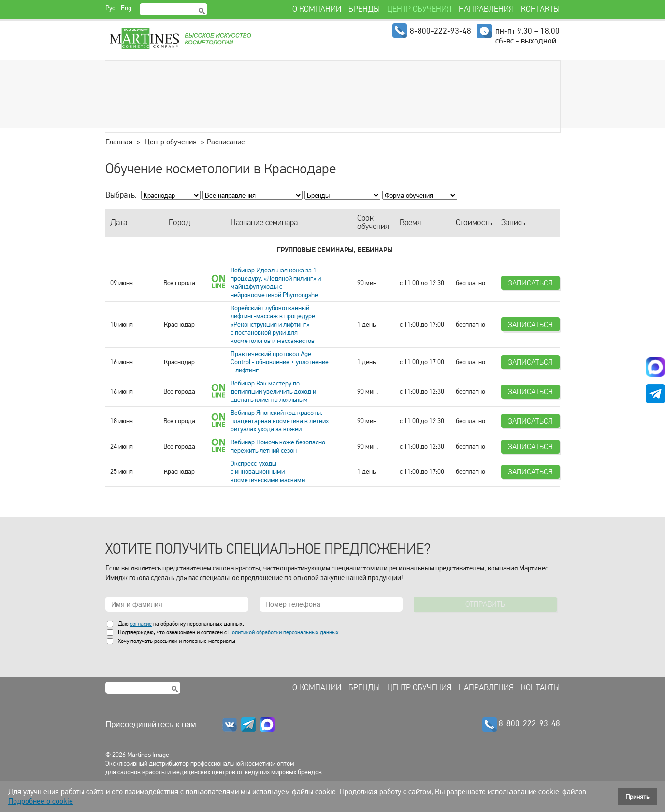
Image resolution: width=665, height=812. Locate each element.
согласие (141, 624)
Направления (486, 688)
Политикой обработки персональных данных (283, 632)
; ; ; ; (420, 195)
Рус (110, 8)
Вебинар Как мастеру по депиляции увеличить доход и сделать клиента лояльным (273, 392)
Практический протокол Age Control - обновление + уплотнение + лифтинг (280, 362)
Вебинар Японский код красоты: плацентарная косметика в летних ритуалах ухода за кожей (280, 421)
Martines (180, 39)
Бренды (364, 688)
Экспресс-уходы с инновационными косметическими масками (268, 472)
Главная (119, 142)
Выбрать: (121, 195)
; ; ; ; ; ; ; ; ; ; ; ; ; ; (342, 195)
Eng (126, 8)
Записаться (530, 283)
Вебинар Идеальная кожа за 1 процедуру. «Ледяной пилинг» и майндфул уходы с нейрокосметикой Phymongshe (276, 283)
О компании (317, 688)
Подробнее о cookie (41, 801)
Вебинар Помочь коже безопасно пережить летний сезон (278, 446)
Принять (637, 797)
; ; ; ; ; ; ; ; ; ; (253, 195)
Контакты (540, 688)
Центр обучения (171, 142)
